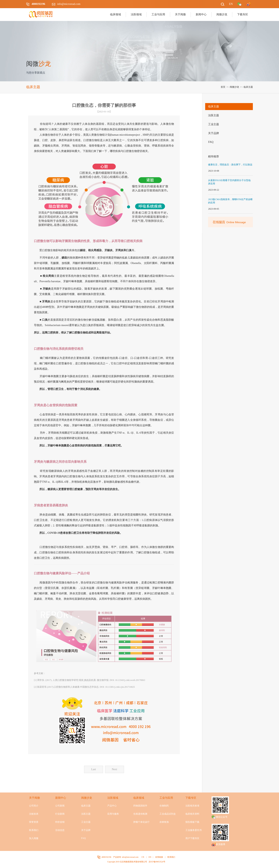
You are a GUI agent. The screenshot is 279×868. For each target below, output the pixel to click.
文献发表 (34, 814)
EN (150, 857)
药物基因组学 (140, 806)
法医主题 (214, 115)
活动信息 (60, 830)
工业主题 (214, 124)
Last (94, 769)
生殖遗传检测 (140, 814)
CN (143, 857)
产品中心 (112, 806)
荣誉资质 (34, 822)
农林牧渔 (164, 822)
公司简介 (34, 806)
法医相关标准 (192, 806)
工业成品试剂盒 (168, 814)
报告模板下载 (192, 822)
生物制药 (164, 806)
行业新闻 (60, 814)
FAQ (211, 142)
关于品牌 (214, 133)
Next (114, 769)
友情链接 (159, 857)
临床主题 (248, 87)
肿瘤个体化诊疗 (141, 822)
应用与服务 (113, 814)
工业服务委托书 (194, 830)
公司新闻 (60, 806)
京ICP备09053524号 (157, 862)
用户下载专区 (192, 838)
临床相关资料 (192, 814)
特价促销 (60, 822)
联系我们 (34, 830)
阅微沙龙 (234, 87)
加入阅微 (34, 838)
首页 (223, 87)
